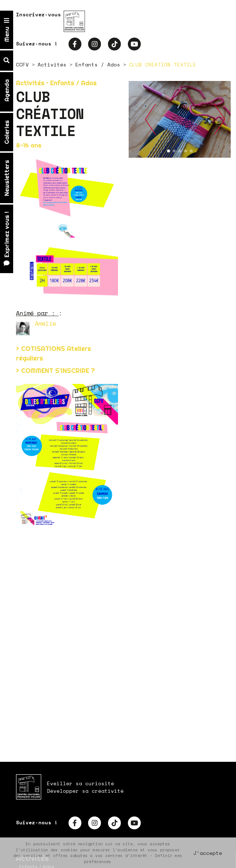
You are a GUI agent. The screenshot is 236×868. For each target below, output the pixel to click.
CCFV (22, 64)
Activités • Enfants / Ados (56, 83)
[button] (150, 119)
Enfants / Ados (98, 64)
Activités (52, 64)
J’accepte (208, 853)
